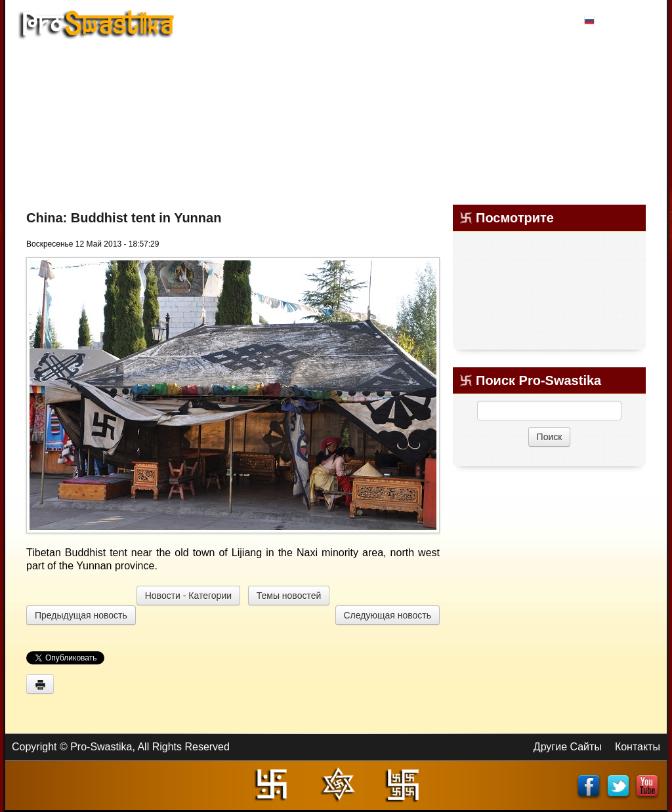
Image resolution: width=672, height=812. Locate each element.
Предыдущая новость (81, 615)
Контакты (638, 747)
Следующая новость (388, 615)
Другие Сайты (568, 747)
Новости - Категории (188, 596)
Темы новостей (289, 596)
